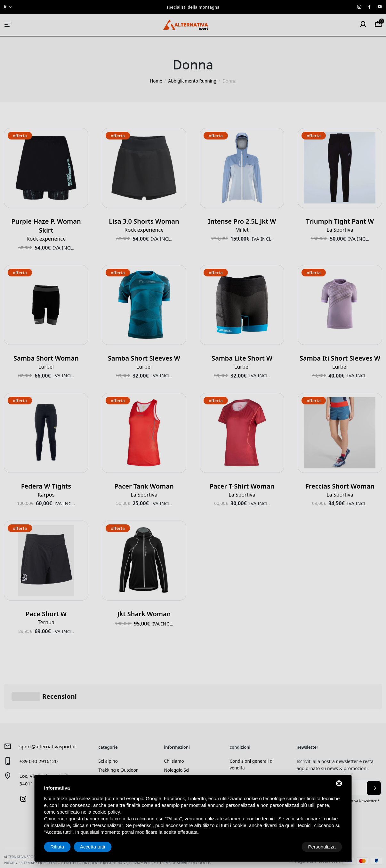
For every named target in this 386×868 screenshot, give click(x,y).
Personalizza (64, 847)
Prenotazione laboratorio (190, 758)
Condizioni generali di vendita (253, 733)
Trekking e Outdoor (119, 739)
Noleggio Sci (177, 739)
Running (108, 758)
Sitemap (28, 835)
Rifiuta (288, 847)
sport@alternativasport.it (50, 715)
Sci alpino (109, 730)
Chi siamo (174, 730)
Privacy (11, 835)
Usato (105, 768)
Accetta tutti (323, 847)
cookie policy (106, 812)
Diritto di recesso (248, 746)
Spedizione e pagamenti (255, 756)
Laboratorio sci (180, 749)
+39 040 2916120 (40, 729)
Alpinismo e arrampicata (124, 749)
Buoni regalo (178, 768)
